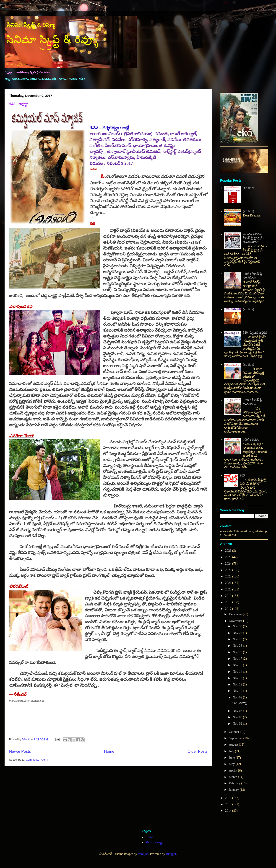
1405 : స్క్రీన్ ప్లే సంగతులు (252, 276)
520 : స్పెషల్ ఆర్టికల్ (255, 333)
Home (109, 751)
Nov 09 (238, 697)
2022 (229, 576)
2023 (229, 570)
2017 (229, 609)
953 (242, 475)
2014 (229, 811)
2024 (229, 564)
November (236, 621)
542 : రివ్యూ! (19, 104)
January (234, 790)
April (233, 771)
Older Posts (198, 751)
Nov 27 (238, 633)
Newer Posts (20, 751)
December (236, 614)
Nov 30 (238, 626)
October (234, 732)
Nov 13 (238, 678)
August (234, 745)
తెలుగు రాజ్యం (155, 842)
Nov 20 (238, 652)
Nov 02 (238, 724)
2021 (229, 583)
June (232, 758)
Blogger (171, 854)
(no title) (249, 188)
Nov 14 (238, 672)
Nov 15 (238, 665)
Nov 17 (238, 659)
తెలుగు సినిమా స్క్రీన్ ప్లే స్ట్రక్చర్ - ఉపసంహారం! (254, 238)
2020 (229, 589)
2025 (229, 557)
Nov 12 (238, 684)
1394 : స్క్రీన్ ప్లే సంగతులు (252, 402)
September (236, 738)
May (232, 764)
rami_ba (143, 854)
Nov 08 (238, 711)
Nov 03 (238, 717)
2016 (229, 798)
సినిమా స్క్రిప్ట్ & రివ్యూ (31, 25)
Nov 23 (238, 646)
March (233, 777)
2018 (229, 602)
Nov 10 (238, 691)
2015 (229, 804)
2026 (229, 551)
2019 (229, 596)
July (232, 751)
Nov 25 (238, 639)
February (235, 783)
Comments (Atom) (37, 760)
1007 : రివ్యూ (251, 440)
